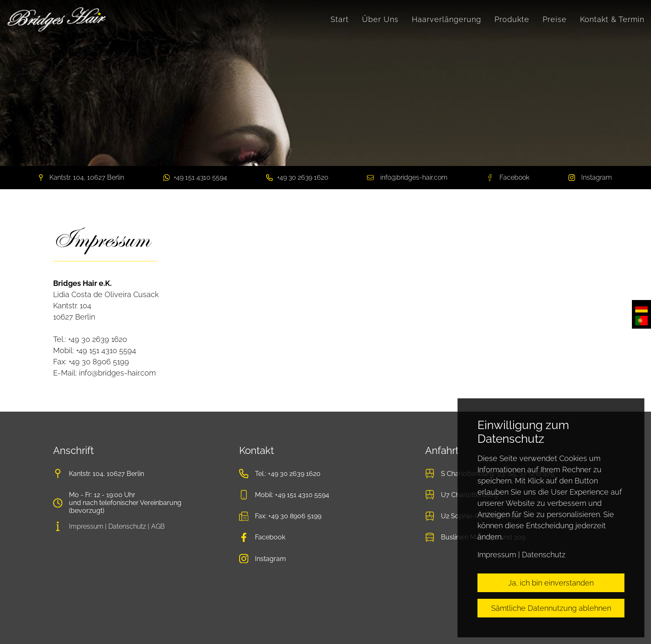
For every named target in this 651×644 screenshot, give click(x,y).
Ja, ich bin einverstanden (551, 583)
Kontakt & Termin (612, 19)
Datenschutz (127, 526)
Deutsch (641, 308)
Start (340, 19)
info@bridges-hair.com (414, 177)
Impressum (86, 526)
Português (641, 321)
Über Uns (380, 19)
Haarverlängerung (447, 19)
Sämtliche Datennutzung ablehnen (551, 608)
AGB (158, 526)
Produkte (512, 19)
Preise (555, 19)
